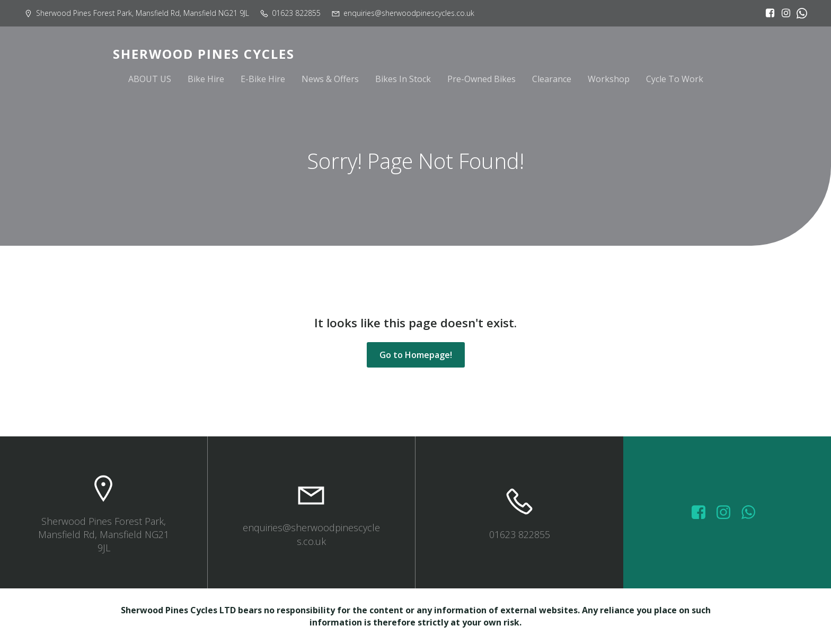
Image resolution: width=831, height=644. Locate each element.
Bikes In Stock (403, 80)
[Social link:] (799, 13)
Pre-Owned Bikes (481, 80)
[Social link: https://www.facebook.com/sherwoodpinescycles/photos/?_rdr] (702, 513)
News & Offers (330, 80)
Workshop (609, 80)
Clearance (552, 80)
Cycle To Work (675, 80)
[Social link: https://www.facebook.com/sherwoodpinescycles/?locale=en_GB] (767, 13)
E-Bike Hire (263, 80)
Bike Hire (206, 80)
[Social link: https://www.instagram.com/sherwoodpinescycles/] (783, 13)
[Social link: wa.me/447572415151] (752, 513)
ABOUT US (150, 80)
